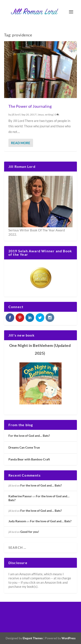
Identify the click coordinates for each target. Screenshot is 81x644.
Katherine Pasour (20, 496)
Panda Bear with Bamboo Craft (29, 459)
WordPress (69, 638)
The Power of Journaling (30, 106)
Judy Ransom (17, 521)
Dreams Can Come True (24, 447)
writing (49, 115)
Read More (21, 143)
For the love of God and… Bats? (29, 436)
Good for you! (30, 532)
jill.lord (16, 115)
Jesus (41, 115)
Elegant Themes (33, 638)
